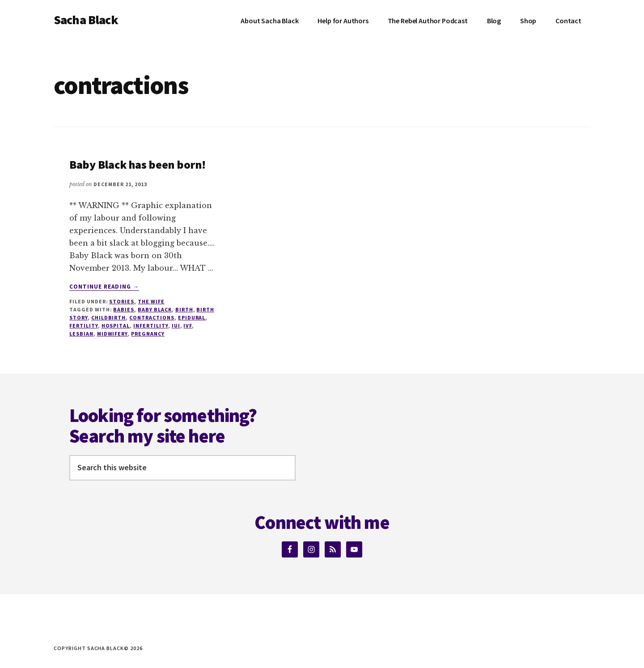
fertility (84, 325)
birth (184, 309)
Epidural (192, 317)
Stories (122, 301)
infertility (151, 325)
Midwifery (112, 334)
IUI (176, 325)
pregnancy (148, 334)
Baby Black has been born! (138, 164)
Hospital (116, 325)
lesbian (81, 334)
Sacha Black (86, 20)
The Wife (151, 301)
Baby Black (155, 309)
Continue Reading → (104, 287)
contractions (152, 317)
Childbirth (109, 317)
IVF (188, 325)
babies (124, 309)
